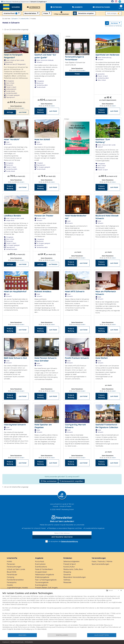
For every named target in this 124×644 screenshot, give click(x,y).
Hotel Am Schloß (42, 139)
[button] (17, 6)
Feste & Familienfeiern (44, 569)
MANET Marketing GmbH (65, 509)
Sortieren (115, 23)
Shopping (67, 572)
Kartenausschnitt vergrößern (71, 481)
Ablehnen (22, 635)
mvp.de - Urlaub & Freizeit (62, 506)
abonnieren (62, 537)
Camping (11, 577)
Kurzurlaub (40, 561)
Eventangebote (41, 585)
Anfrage (10, 112)
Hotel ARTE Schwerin (75, 291)
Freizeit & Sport (70, 564)
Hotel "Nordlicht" (12, 139)
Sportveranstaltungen (100, 564)
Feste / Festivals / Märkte (102, 561)
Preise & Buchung (40, 111)
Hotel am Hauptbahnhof (15, 291)
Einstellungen (62, 635)
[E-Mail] (62, 533)
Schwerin (39, 2)
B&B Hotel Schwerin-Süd (15, 358)
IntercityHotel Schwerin (15, 425)
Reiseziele (67, 582)
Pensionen (11, 564)
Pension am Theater (44, 216)
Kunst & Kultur (69, 567)
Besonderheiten (31, 13)
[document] (62, 612)
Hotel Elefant (102, 358)
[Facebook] (112, 2)
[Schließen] (121, 590)
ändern (22, 108)
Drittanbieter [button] (29, 642)
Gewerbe (67, 575)
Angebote (39, 558)
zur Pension (53, 264)
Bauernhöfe (12, 572)
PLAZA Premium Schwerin (77, 358)
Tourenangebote (42, 582)
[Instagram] (116, 2)
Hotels (9, 561)
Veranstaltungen (99, 558)
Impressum (6, 642)
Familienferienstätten (15, 580)
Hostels (10, 585)
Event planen (40, 564)
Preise (46, 13)
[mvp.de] (120, 2)
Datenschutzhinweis (17, 642)
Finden (77, 74)
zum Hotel (23, 112)
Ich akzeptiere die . (62, 541)
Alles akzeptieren (102, 635)
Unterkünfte (24, 19)
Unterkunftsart (11, 13)
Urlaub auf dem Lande (16, 569)
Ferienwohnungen (14, 567)
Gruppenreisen (41, 572)
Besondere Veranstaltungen (75, 577)
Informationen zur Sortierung (113, 26)
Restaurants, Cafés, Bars (73, 569)
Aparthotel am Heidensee (107, 55)
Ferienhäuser (12, 575)
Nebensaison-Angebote (45, 575)
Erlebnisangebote (42, 577)
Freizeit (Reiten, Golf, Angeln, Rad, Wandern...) (46, 589)
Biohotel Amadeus (43, 291)
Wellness (67, 580)
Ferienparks (12, 582)
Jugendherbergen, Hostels (17, 588)
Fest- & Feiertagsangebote (46, 580)
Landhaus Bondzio (12, 216)
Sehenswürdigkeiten (71, 561)
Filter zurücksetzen (49, 481)
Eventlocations (41, 567)
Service (121, 7)
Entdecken (68, 558)
